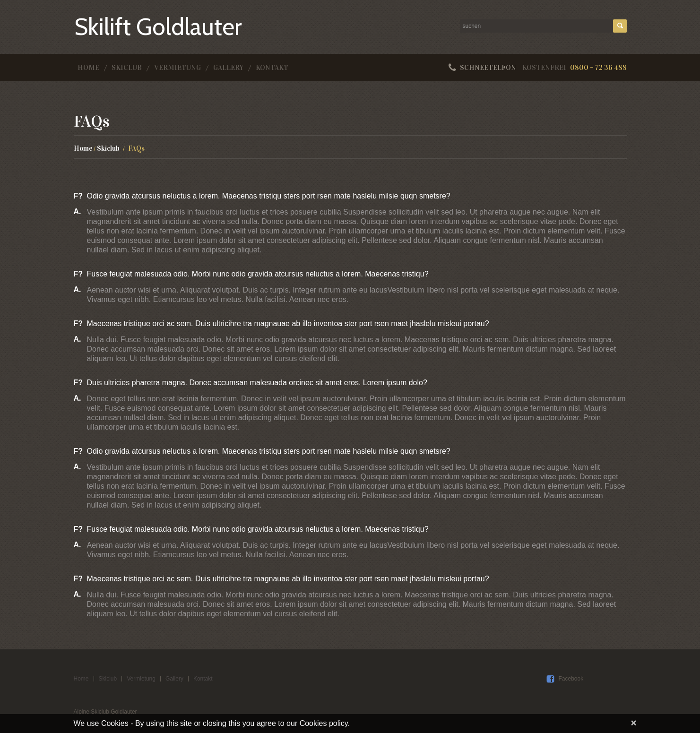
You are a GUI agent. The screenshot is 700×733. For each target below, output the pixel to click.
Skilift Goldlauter (158, 27)
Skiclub (127, 68)
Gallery (228, 68)
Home (88, 68)
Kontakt (272, 68)
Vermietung (177, 68)
